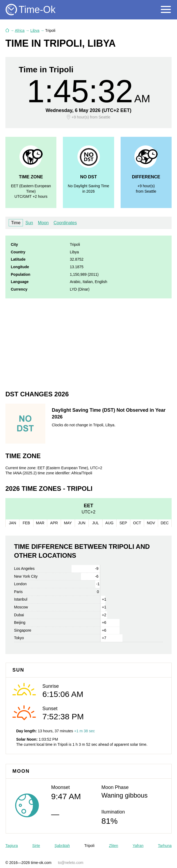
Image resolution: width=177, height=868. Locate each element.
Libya (35, 30)
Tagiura (12, 846)
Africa (20, 30)
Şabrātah (62, 846)
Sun (29, 223)
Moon (43, 223)
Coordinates (65, 223)
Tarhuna (165, 846)
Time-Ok (37, 10)
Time (16, 223)
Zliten (114, 846)
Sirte (36, 846)
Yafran (138, 846)
